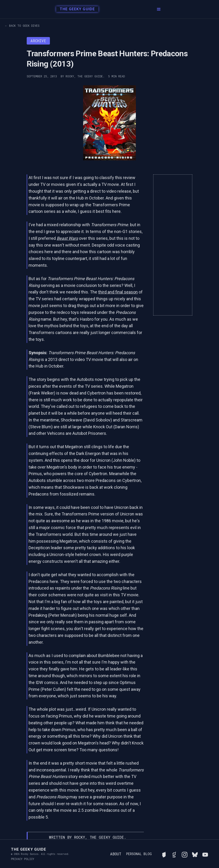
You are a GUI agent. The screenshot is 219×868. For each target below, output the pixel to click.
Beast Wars (67, 238)
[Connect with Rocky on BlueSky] (195, 854)
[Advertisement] (173, 245)
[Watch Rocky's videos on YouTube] (205, 854)
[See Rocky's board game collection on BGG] (164, 854)
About (116, 854)
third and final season (118, 292)
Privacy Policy (23, 859)
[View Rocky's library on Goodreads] (174, 854)
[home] (76, 9)
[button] (159, 9)
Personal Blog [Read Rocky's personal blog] (139, 854)
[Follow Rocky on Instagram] (185, 854)
